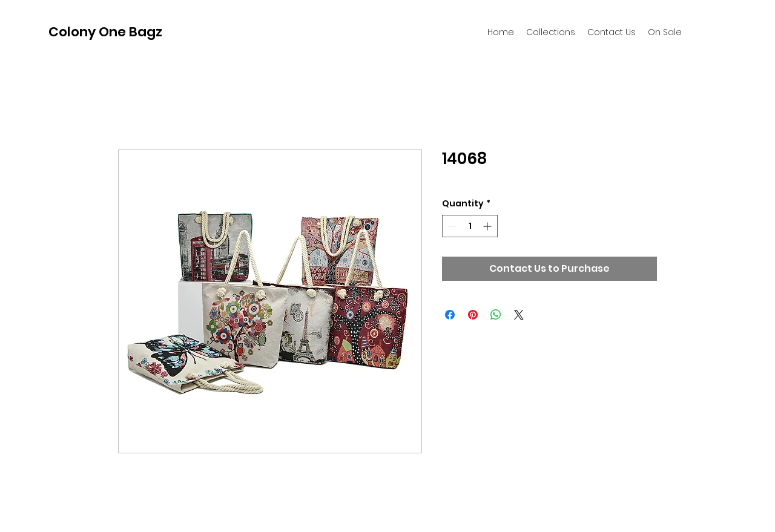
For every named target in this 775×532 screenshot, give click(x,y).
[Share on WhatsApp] (496, 315)
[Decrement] (451, 226)
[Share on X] (519, 315)
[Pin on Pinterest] (473, 315)
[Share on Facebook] (450, 315)
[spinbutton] (470, 226)
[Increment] (488, 226)
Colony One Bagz (105, 32)
